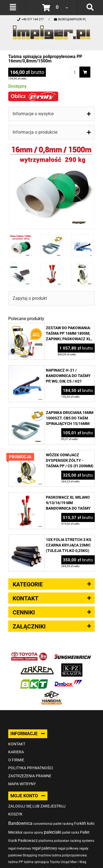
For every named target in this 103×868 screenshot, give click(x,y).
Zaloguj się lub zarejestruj (37, 806)
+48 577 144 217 (30, 19)
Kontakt (17, 744)
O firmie (16, 760)
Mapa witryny (22, 784)
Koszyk (15, 814)
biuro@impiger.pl (70, 19)
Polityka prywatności (31, 768)
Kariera (16, 752)
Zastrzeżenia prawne (30, 776)
